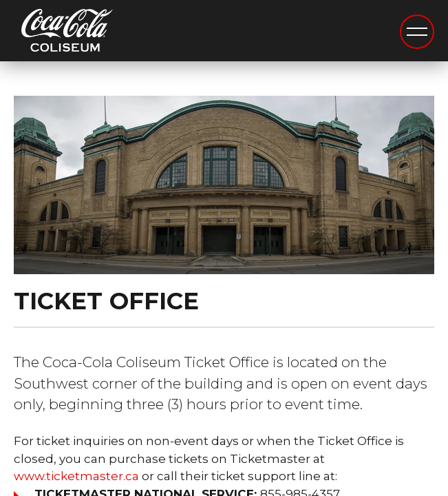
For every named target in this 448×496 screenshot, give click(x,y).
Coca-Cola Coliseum (67, 32)
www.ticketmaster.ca (76, 476)
